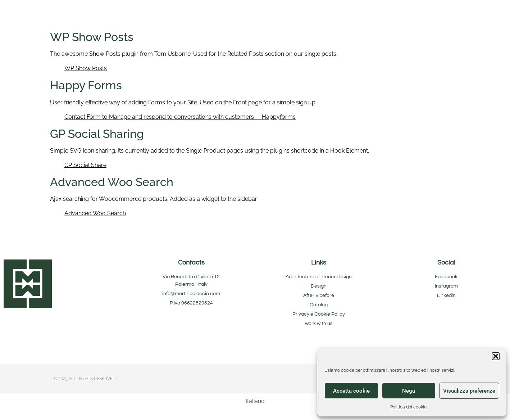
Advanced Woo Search (95, 213)
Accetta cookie (351, 391)
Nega (409, 391)
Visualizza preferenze (469, 391)
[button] (496, 356)
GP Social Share (85, 165)
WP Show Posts (86, 68)
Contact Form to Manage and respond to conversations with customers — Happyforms (180, 117)
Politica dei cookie (408, 407)
